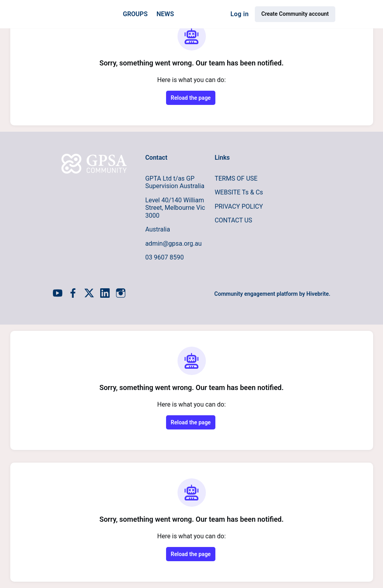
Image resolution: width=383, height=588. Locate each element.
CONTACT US (233, 220)
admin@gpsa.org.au (173, 244)
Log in (239, 14)
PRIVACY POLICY (239, 206)
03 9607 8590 (164, 257)
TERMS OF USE (236, 178)
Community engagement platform (256, 294)
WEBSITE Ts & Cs (239, 192)
